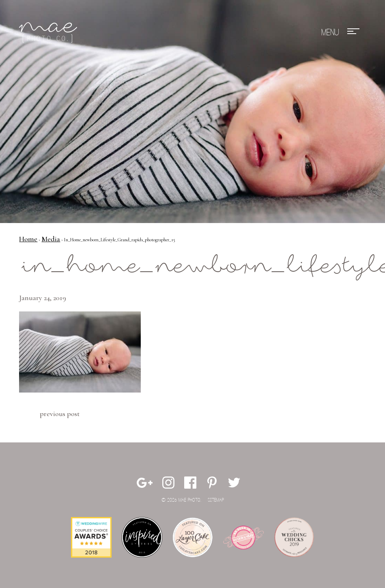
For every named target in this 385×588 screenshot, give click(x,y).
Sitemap (216, 500)
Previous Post (60, 414)
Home (28, 239)
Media (51, 239)
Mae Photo (49, 32)
